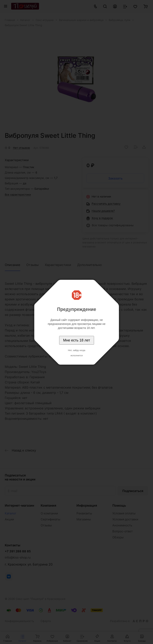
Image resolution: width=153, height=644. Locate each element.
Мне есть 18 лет (77, 340)
